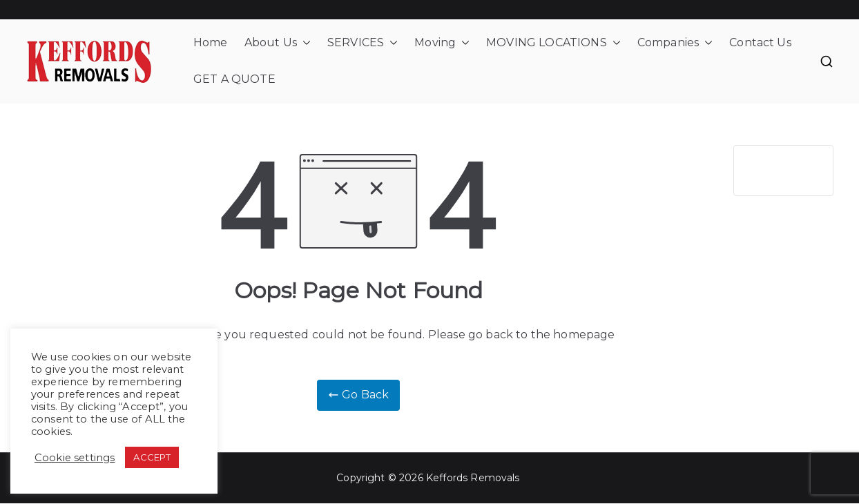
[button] (304, 43)
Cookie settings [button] (75, 458)
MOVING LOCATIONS (553, 43)
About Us (278, 43)
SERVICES (363, 43)
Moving (442, 43)
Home (211, 42)
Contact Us (760, 42)
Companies (675, 43)
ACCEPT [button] (152, 457)
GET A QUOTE (234, 79)
